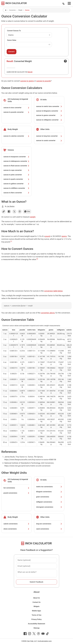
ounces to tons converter (16, 108)
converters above (48, 313)
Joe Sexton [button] (11, 206)
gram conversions (49, 497)
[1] (11, 241)
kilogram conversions (49, 492)
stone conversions (16, 529)
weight (33, 217)
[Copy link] (4, 211)
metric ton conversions (49, 487)
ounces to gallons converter (16, 184)
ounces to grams (27, 81)
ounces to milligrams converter (49, 120)
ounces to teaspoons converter (16, 157)
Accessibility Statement (36, 624)
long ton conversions (49, 524)
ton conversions (16, 488)
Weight (20, 10)
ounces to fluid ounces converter (16, 166)
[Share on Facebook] (9, 211)
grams (64, 236)
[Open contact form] (65, 61)
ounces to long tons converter (49, 136)
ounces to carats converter (49, 141)
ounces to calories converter (16, 136)
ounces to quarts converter (16, 179)
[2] (37, 259)
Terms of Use (36, 615)
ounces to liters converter (16, 193)
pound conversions (16, 493)
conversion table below (53, 291)
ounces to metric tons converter (49, 106)
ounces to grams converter (49, 115)
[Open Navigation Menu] (69, 3)
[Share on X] (14, 211)
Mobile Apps (36, 611)
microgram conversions (49, 507)
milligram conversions (49, 502)
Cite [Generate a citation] (27, 211)
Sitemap (36, 628)
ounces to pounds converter (16, 112)
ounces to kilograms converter (49, 111)
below (30, 72)
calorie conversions (16, 524)
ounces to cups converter (16, 170)
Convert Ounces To (14, 31)
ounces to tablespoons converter (16, 161)
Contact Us (37, 602)
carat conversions (49, 529)
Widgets (37, 606)
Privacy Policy (37, 619)
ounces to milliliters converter (16, 188)
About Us (36, 598)
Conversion (12, 10)
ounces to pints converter (16, 175)
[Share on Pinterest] (20, 211)
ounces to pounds (43, 81)
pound (47, 236)
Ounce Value (12, 40)
